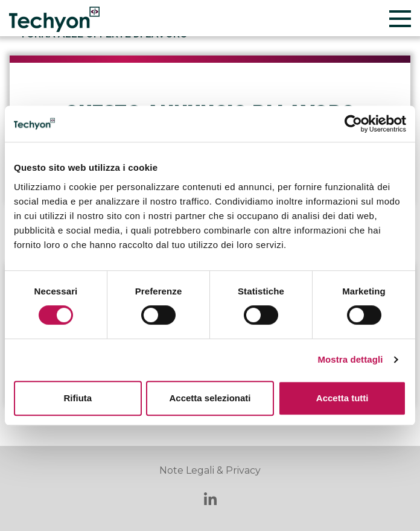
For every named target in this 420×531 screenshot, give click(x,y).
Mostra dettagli (350, 359)
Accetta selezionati (210, 398)
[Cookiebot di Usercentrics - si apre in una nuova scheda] (353, 124)
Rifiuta (78, 398)
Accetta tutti (342, 398)
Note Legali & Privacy (210, 470)
